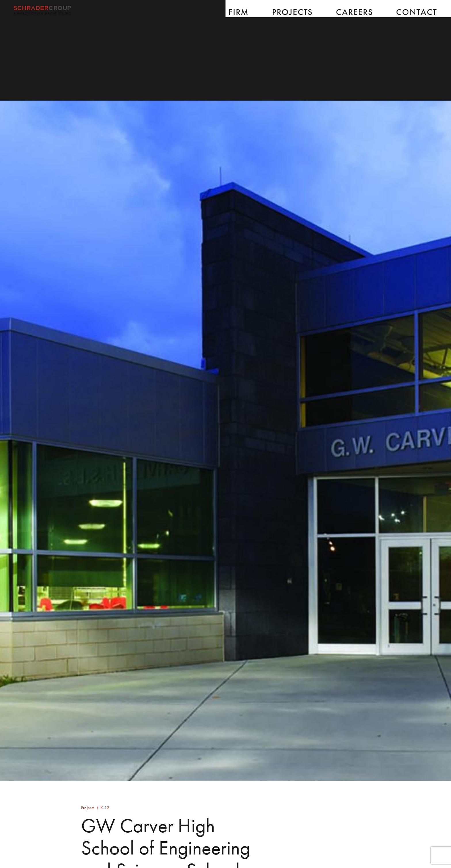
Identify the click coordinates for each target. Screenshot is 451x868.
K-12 (105, 807)
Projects (88, 807)
